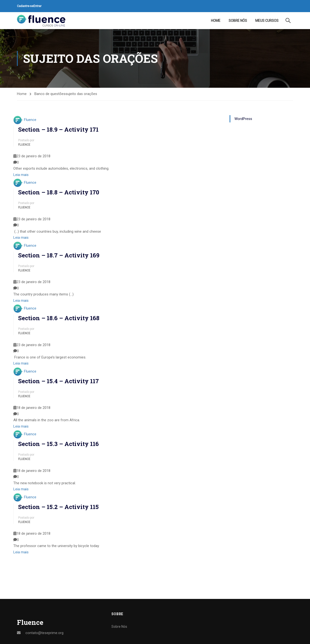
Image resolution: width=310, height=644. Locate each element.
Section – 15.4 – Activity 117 (58, 381)
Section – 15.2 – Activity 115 (58, 507)
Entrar (37, 6)
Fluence (30, 120)
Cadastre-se (25, 6)
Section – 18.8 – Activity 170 (59, 192)
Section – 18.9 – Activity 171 (58, 129)
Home (216, 21)
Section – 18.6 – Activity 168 (59, 318)
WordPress (243, 119)
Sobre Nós (238, 21)
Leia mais (21, 175)
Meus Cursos (267, 21)
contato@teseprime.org (44, 633)
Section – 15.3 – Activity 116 (58, 444)
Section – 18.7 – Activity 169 (59, 255)
